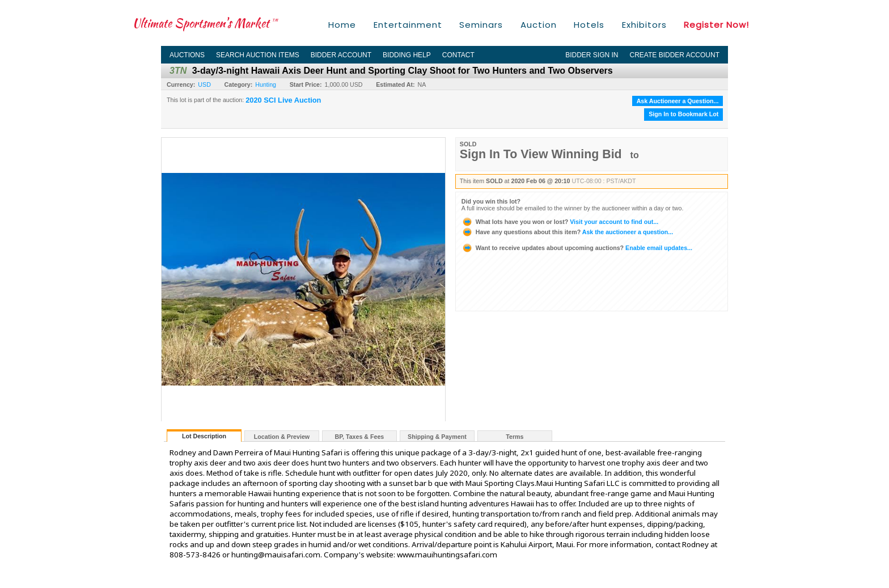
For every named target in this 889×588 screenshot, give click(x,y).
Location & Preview (282, 437)
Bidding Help (407, 55)
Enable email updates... (577, 248)
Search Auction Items (258, 55)
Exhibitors (644, 25)
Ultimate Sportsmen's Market (205, 23)
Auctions (187, 55)
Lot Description (204, 436)
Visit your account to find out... (560, 222)
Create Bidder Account (675, 55)
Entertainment (408, 25)
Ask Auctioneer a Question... (678, 101)
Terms (515, 437)
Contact (458, 55)
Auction (539, 25)
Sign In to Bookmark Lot (683, 114)
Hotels (589, 25)
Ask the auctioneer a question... (567, 232)
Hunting (266, 84)
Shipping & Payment (437, 437)
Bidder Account (341, 55)
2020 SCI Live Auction (283, 100)
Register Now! (716, 25)
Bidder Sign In (592, 55)
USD (204, 84)
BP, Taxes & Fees (360, 437)
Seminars (481, 25)
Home (342, 25)
